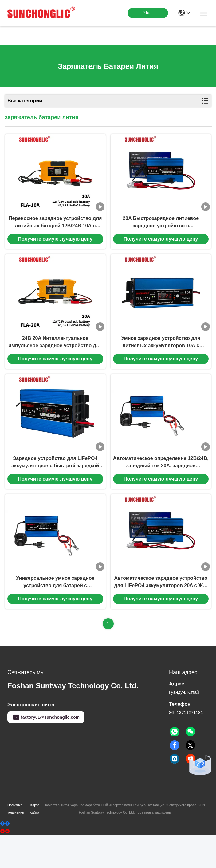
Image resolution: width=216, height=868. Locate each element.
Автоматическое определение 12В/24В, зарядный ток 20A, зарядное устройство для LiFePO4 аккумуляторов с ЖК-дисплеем (161, 487)
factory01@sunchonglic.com (46, 750)
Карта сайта (35, 842)
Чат (148, 13)
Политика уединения (16, 842)
